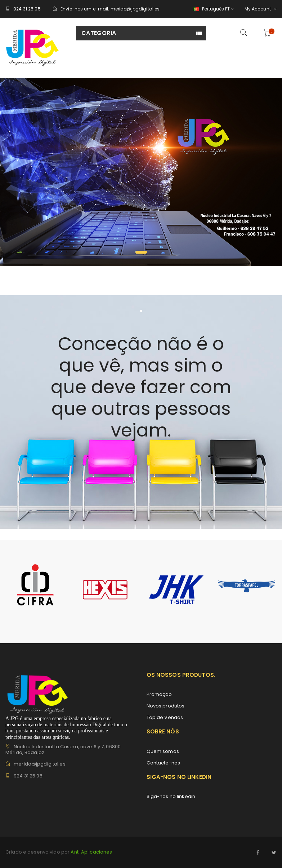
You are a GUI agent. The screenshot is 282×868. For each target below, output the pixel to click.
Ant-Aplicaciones (91, 852)
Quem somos (163, 751)
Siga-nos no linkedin (171, 796)
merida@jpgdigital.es (135, 9)
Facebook (258, 852)
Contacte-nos (164, 763)
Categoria (99, 33)
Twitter (274, 852)
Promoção (159, 694)
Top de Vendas (165, 717)
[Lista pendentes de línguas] (213, 9)
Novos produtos (166, 706)
